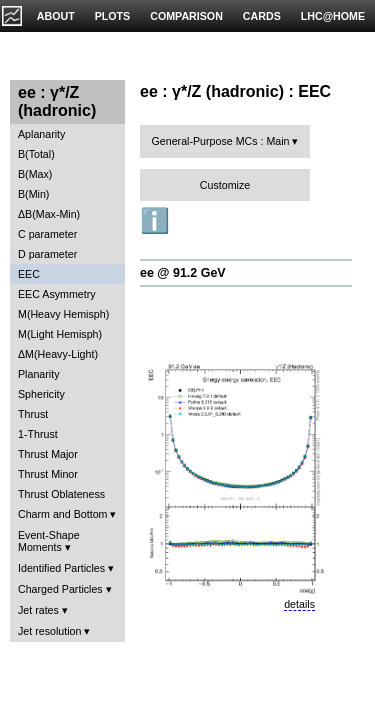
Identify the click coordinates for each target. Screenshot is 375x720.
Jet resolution (49, 631)
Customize (225, 185)
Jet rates (38, 610)
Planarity (38, 374)
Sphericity (41, 394)
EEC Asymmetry (57, 294)
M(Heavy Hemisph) (63, 314)
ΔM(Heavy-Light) (58, 354)
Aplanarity (41, 134)
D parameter (47, 254)
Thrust (33, 414)
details (299, 604)
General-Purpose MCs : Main (221, 141)
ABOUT (56, 16)
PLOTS (113, 16)
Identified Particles (61, 568)
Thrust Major (48, 454)
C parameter (47, 234)
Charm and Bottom (62, 514)
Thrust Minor (48, 474)
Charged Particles (60, 589)
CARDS (262, 16)
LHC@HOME (333, 16)
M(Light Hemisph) (60, 334)
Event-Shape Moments (49, 541)
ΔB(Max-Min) (49, 214)
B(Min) (33, 194)
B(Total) (36, 154)
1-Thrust (38, 434)
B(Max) (35, 174)
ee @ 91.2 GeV (183, 273)
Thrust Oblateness (61, 494)
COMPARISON (186, 16)
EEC (29, 274)
